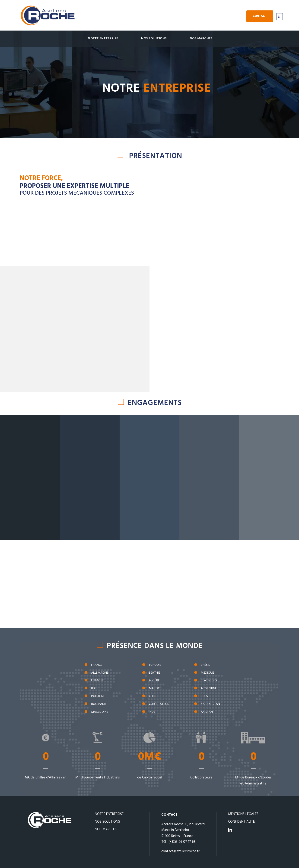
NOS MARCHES (106, 829)
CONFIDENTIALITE (241, 822)
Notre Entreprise (103, 39)
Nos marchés (201, 39)
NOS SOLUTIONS (107, 822)
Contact (260, 16)
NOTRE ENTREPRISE (109, 814)
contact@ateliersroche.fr (180, 851)
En (280, 17)
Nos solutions (154, 39)
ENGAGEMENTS (155, 403)
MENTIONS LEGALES (243, 814)
